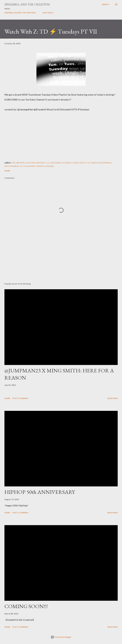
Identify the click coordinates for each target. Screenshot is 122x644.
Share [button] (7, 171)
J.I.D (48, 163)
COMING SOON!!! (26, 606)
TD (21, 166)
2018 (13, 163)
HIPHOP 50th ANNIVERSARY (40, 492)
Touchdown (29, 166)
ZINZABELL (50, 166)
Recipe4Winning (104, 163)
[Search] (105, 4)
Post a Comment (20, 398)
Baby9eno (41, 163)
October (92, 163)
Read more (113, 398)
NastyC (83, 163)
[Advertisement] (61, 261)
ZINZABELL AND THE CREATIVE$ (27, 4)
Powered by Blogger (61, 637)
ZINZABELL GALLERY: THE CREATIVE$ (20, 13)
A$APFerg (20, 163)
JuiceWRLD (66, 163)
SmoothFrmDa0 (12, 166)
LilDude (75, 163)
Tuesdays (40, 166)
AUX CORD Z (48, 13)
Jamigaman (55, 163)
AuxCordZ (30, 163)
